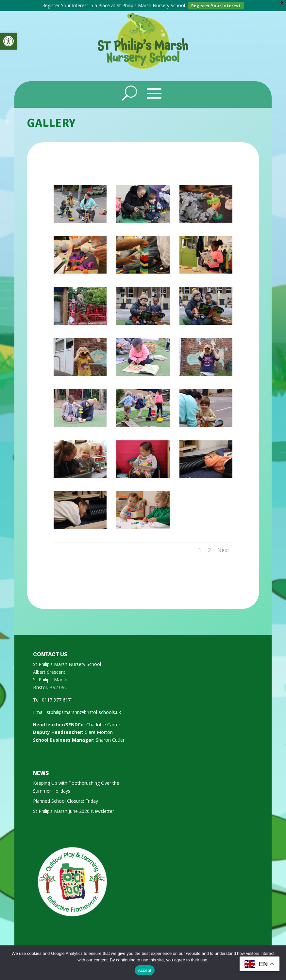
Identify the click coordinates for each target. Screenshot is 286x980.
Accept (145, 970)
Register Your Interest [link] (216, 6)
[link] (8, 41)
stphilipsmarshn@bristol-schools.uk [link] (84, 711)
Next (223, 549)
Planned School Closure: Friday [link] (66, 800)
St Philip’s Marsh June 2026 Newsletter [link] (74, 810)
